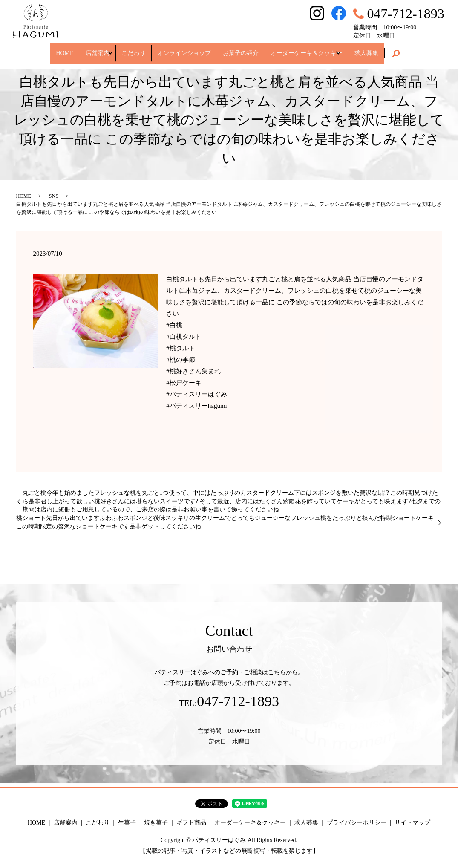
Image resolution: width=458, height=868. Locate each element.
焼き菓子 (156, 823)
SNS (54, 196)
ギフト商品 (191, 823)
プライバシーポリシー (357, 823)
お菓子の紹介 (241, 49)
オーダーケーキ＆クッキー (306, 49)
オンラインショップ (184, 49)
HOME (59, 49)
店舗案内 (92, 49)
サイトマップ (412, 823)
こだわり (133, 49)
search (402, 49)
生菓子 (127, 823)
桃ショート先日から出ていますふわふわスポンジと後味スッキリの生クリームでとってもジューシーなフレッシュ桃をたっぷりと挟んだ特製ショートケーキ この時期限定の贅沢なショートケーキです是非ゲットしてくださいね (225, 522)
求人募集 (372, 49)
